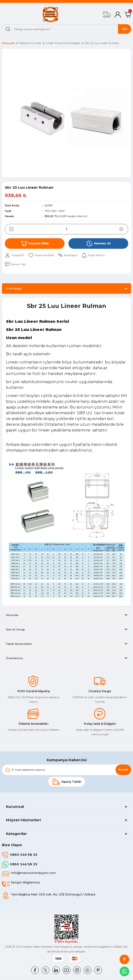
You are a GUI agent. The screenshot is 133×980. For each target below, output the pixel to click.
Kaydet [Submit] (123, 770)
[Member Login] (118, 15)
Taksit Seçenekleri (19, 644)
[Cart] (128, 15)
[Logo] (50, 14)
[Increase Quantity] (124, 229)
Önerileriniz (14, 658)
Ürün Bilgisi (14, 288)
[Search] (66, 29)
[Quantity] (66, 229)
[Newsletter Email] (66, 770)
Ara (125, 29)
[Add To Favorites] (41, 255)
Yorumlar (12, 615)
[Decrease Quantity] (9, 229)
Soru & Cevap (15, 629)
